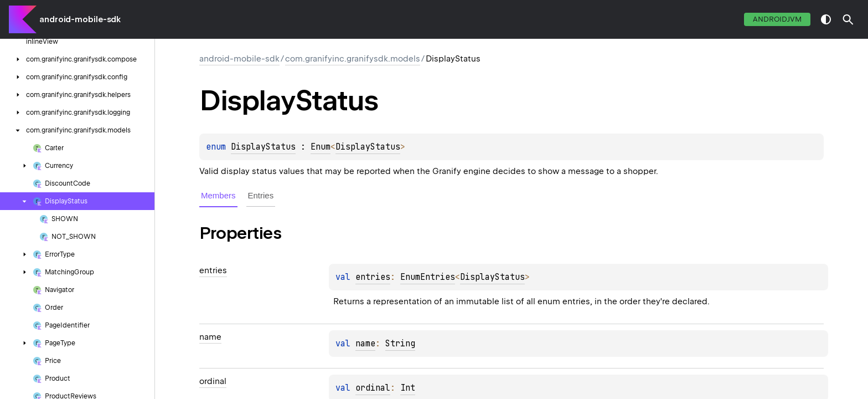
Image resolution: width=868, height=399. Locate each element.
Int (408, 388)
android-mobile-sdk (80, 19)
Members (218, 195)
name (365, 344)
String (400, 344)
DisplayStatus (263, 147)
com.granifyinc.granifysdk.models (353, 59)
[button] (848, 19)
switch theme (826, 19)
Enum (321, 147)
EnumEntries (428, 277)
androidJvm (777, 19)
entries (373, 277)
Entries (261, 195)
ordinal (373, 388)
